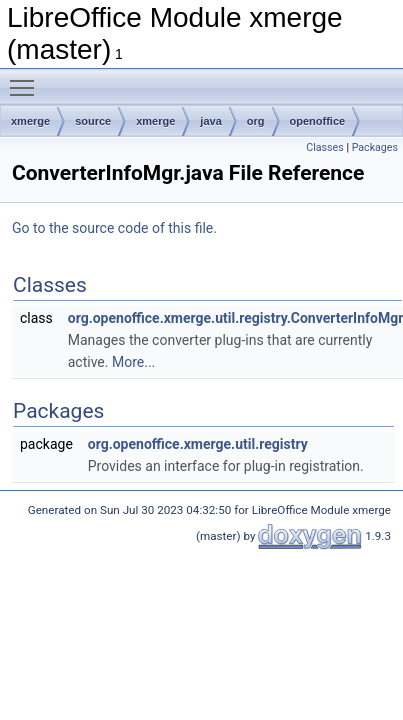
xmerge (30, 121)
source (93, 121)
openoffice (318, 121)
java (210, 121)
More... (133, 362)
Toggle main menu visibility (27, 79)
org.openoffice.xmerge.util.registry (198, 444)
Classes (324, 147)
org (256, 121)
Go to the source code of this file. (114, 228)
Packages (375, 147)
